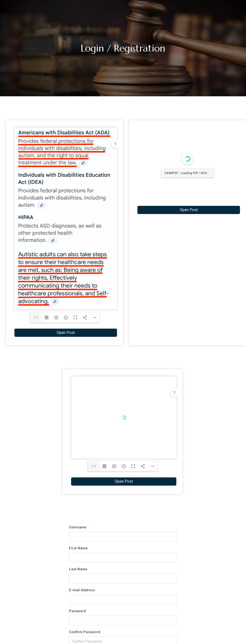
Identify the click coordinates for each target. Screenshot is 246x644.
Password (77, 611)
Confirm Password (85, 632)
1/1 (36, 318)
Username (78, 527)
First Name (78, 548)
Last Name (78, 569)
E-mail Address (82, 590)
